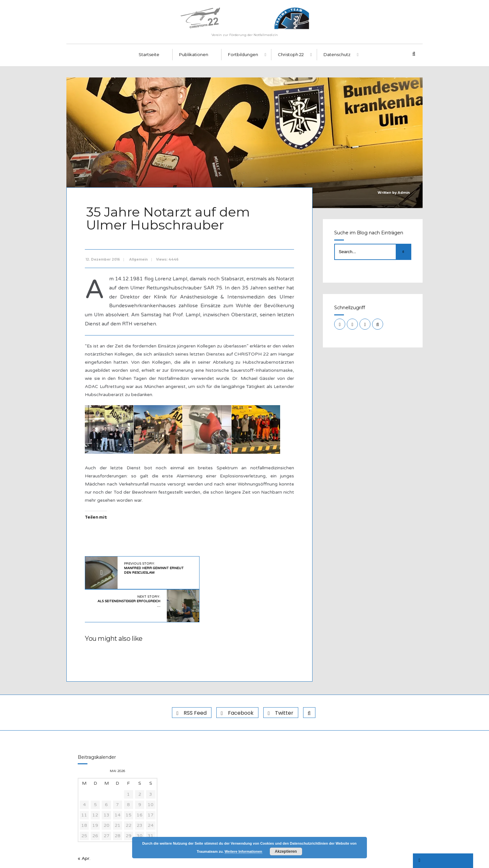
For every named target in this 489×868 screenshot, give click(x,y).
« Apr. (84, 828)
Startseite (149, 59)
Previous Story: (146, 570)
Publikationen (194, 59)
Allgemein (140, 261)
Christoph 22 (291, 59)
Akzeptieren (286, 851)
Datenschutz (337, 59)
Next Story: (235, 570)
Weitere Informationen (244, 851)
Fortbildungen (243, 59)
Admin (404, 197)
